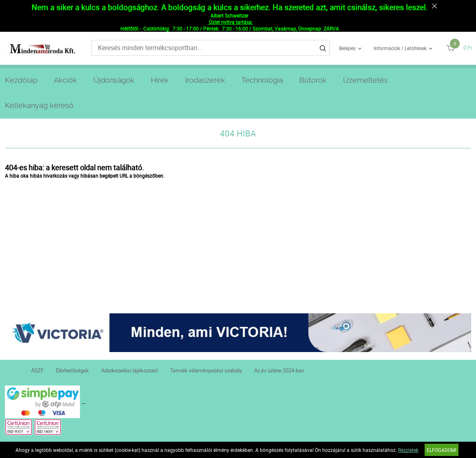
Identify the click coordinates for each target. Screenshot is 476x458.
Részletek (408, 450)
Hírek (160, 80)
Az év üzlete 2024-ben (279, 370)
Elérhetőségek (72, 370)
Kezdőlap (21, 80)
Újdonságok (114, 80)
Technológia (262, 80)
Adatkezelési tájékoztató (130, 370)
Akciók (65, 80)
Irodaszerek (205, 80)
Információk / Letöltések (400, 48)
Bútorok (313, 80)
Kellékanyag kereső (39, 105)
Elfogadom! (442, 450)
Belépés (347, 48)
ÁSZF (37, 370)
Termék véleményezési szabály (206, 370)
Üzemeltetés (365, 80)
